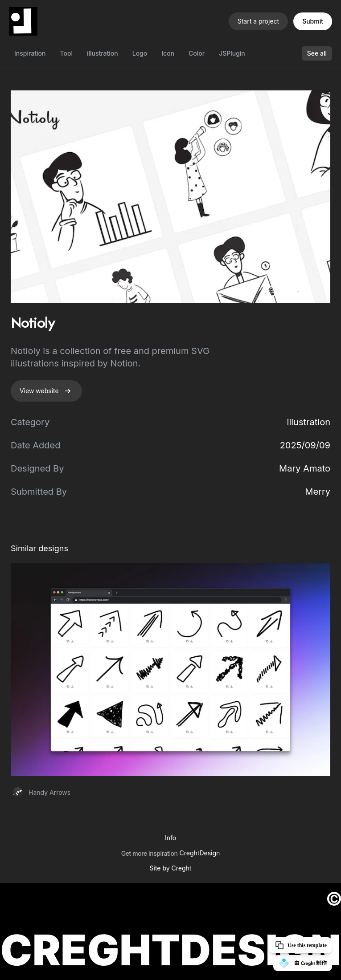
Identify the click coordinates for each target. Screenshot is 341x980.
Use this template (300, 945)
